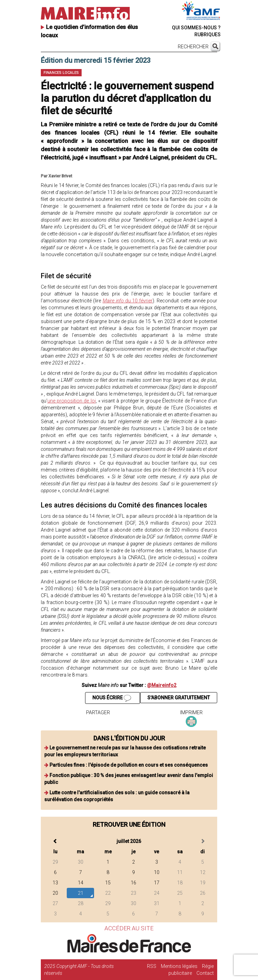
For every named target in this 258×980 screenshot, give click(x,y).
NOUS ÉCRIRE (112, 698)
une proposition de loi (72, 401)
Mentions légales (179, 966)
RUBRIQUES (208, 35)
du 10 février (128, 301)
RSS (152, 966)
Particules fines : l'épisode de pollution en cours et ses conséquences (129, 765)
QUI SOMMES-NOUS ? (196, 28)
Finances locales (61, 73)
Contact (205, 973)
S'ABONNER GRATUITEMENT (179, 698)
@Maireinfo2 (162, 685)
